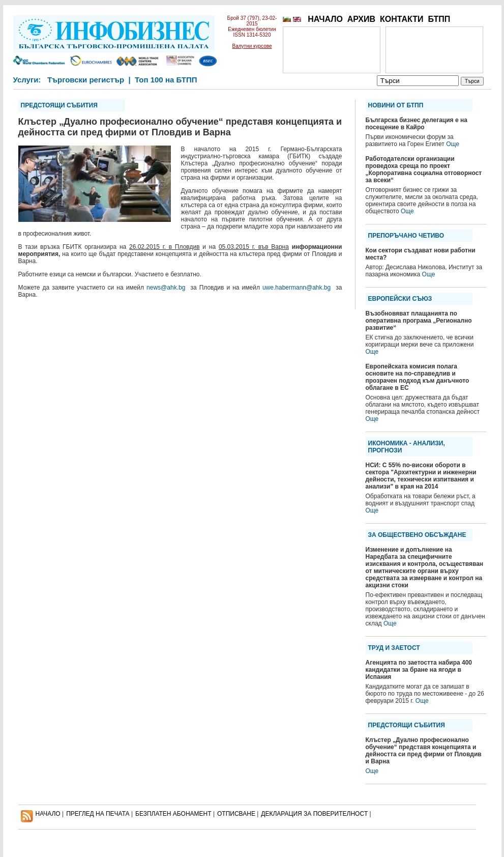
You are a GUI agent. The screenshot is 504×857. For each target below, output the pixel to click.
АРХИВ (361, 19)
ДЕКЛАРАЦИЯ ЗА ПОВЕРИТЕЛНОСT (314, 814)
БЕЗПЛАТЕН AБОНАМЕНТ (173, 814)
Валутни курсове (252, 46)
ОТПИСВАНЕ (236, 814)
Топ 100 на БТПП (166, 80)
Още (453, 144)
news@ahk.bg (166, 288)
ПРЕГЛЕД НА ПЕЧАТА (98, 814)
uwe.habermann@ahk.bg (297, 288)
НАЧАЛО (325, 19)
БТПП (439, 19)
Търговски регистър (86, 80)
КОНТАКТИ (402, 19)
